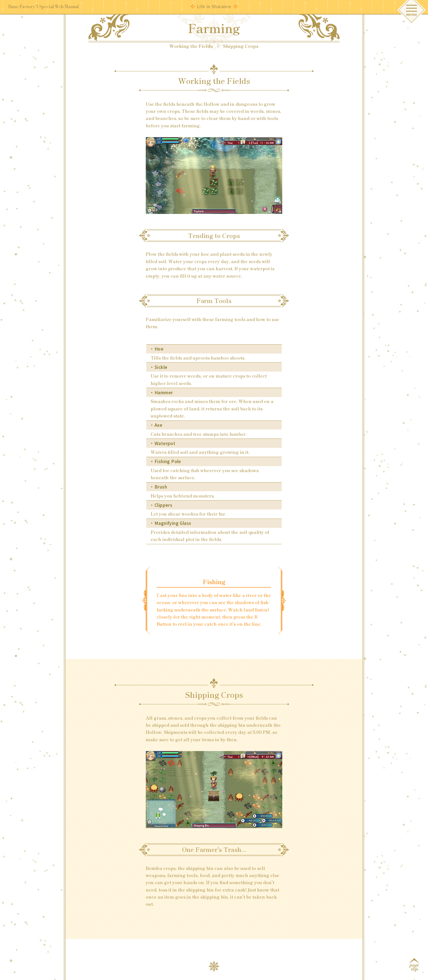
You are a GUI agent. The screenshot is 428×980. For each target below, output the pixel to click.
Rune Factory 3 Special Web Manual (44, 7)
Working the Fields (191, 46)
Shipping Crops (241, 46)
